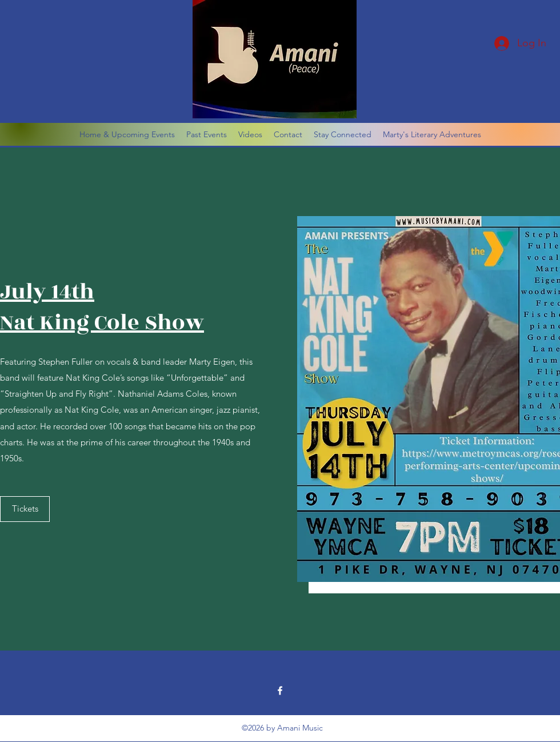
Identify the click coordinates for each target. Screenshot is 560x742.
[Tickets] (25, 509)
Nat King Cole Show (102, 323)
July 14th (47, 292)
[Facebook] (280, 691)
